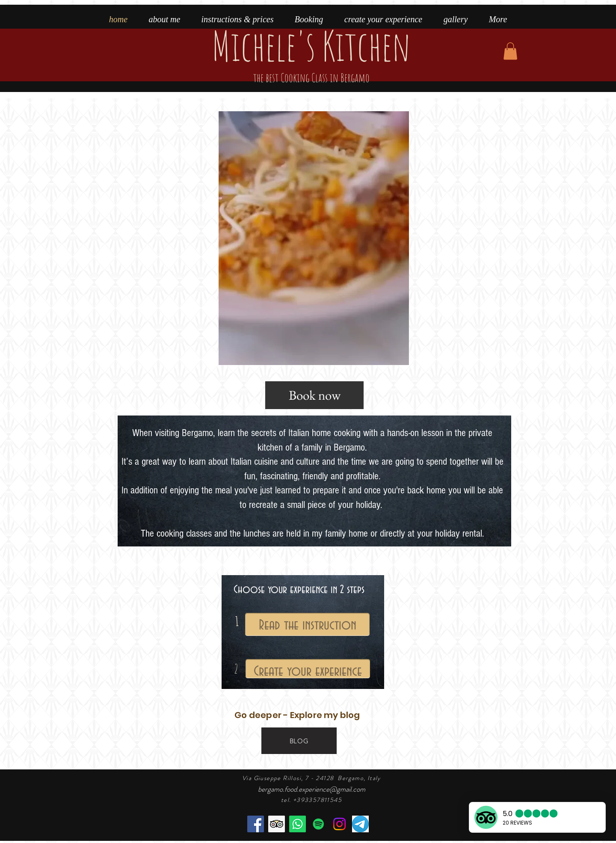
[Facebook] (256, 824)
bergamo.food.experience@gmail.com (312, 789)
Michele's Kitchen (311, 52)
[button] (510, 51)
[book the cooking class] (298, 824)
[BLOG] (299, 741)
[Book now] (314, 395)
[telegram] (360, 824)
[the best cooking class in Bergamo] (277, 824)
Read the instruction (308, 625)
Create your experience (308, 671)
